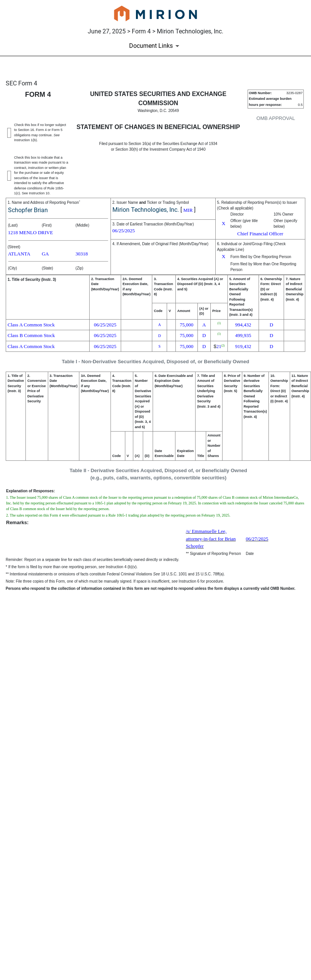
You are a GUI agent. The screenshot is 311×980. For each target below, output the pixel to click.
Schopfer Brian (28, 210)
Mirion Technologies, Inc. (146, 210)
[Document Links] (155, 46)
